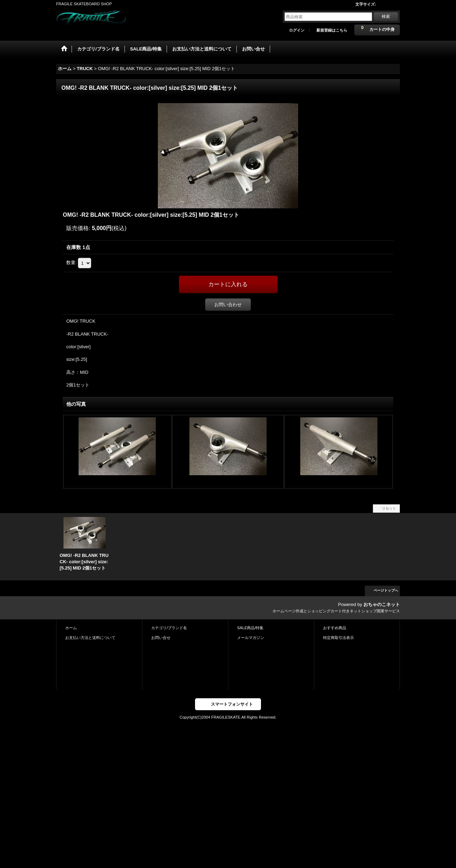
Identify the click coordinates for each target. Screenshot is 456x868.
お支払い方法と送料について (90, 638)
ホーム (71, 628)
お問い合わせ (228, 305)
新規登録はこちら (332, 30)
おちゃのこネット (382, 604)
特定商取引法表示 (338, 638)
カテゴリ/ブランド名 (169, 628)
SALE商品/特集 (250, 628)
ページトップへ (386, 590)
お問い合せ (161, 638)
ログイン (297, 30)
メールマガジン (251, 638)
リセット (389, 508)
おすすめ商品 (335, 628)
